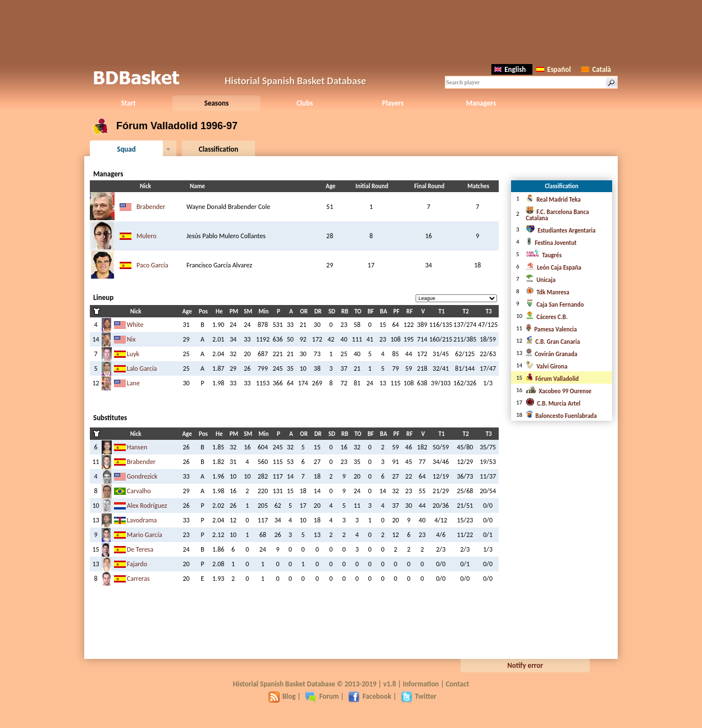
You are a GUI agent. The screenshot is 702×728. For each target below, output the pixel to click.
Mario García (145, 535)
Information (421, 684)
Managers (481, 103)
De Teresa (140, 549)
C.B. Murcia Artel (553, 404)
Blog (282, 696)
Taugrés (544, 255)
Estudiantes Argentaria (560, 231)
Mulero (147, 236)
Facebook (370, 696)
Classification (219, 149)
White (135, 325)
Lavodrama (142, 520)
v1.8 (389, 684)
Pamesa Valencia (551, 329)
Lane (133, 383)
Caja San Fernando (555, 305)
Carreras (138, 579)
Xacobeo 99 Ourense (559, 391)
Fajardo (137, 564)
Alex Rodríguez (147, 506)
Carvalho (139, 491)
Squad (126, 149)
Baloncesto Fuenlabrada (561, 416)
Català (596, 69)
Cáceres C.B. (546, 317)
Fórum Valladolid (552, 379)
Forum (322, 696)
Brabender (151, 207)
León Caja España (553, 268)
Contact (457, 684)
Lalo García (142, 368)
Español (553, 69)
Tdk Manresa (547, 292)
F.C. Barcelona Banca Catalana (557, 215)
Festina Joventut (551, 243)
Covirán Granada (551, 354)
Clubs (305, 103)
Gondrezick (142, 476)
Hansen (137, 447)
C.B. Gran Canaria (553, 342)
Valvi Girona (546, 367)
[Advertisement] (351, 31)
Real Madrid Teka (553, 200)
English (510, 69)
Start (128, 103)
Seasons (216, 103)
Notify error (525, 665)
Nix (131, 339)
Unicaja (541, 280)
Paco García (152, 265)
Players (393, 103)
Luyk (133, 354)
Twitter (419, 696)
